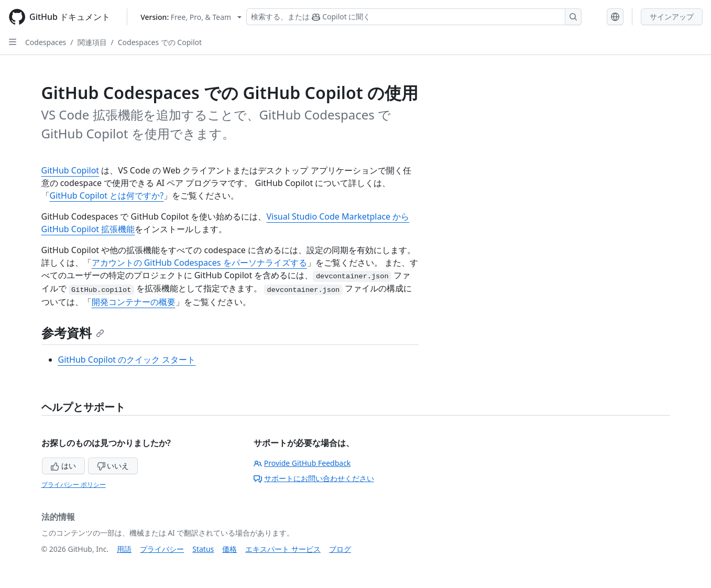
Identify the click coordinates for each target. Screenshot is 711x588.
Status (203, 549)
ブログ (340, 549)
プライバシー (162, 549)
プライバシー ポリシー (74, 484)
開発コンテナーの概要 (134, 302)
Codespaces (46, 42)
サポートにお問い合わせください (314, 478)
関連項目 (92, 42)
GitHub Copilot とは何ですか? (107, 195)
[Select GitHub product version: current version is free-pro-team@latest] (191, 17)
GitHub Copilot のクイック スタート (127, 360)
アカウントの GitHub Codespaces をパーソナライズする (199, 263)
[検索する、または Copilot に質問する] (414, 17)
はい (63, 466)
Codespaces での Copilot (160, 42)
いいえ (113, 466)
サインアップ (672, 17)
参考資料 (73, 333)
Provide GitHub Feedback (302, 463)
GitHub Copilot (70, 170)
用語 (124, 549)
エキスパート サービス (283, 549)
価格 (229, 549)
